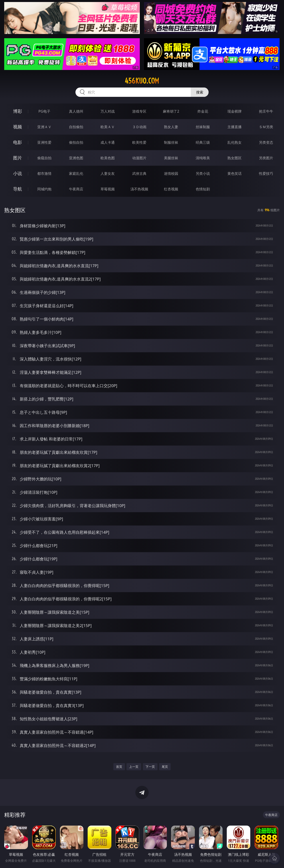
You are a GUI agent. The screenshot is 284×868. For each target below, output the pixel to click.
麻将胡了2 (171, 111)
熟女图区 (235, 158)
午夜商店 (76, 189)
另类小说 (203, 173)
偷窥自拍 (44, 158)
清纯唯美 (203, 158)
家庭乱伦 (76, 173)
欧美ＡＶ (108, 127)
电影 (18, 142)
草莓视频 (108, 189)
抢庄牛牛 (266, 111)
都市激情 (44, 173)
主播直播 (235, 127)
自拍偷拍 (76, 127)
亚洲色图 (76, 158)
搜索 (200, 92)
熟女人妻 (171, 127)
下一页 (150, 767)
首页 (119, 767)
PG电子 (44, 111)
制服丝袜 (171, 142)
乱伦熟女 (235, 142)
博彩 (18, 111)
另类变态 (266, 142)
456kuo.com (142, 81)
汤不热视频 (139, 189)
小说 (18, 173)
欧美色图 (108, 158)
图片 (18, 158)
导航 (18, 189)
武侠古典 (139, 173)
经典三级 (203, 142)
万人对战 (108, 111)
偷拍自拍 (76, 142)
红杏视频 (171, 189)
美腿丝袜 (171, 158)
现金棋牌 (235, 111)
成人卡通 (108, 142)
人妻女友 (108, 173)
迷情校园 (171, 173)
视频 (18, 127)
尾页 (165, 767)
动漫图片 (139, 158)
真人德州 (76, 111)
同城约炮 (44, 189)
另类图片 (266, 158)
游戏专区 (139, 111)
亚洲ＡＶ (44, 127)
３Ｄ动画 (139, 127)
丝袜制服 (203, 127)
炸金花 (203, 111)
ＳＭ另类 (266, 127)
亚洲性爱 (44, 142)
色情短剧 (203, 189)
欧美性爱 (139, 142)
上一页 (134, 767)
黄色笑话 (235, 173)
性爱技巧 (266, 173)
